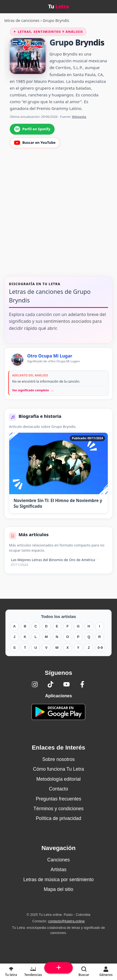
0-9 (100, 648)
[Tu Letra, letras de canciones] (11, 972)
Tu (58, 6)
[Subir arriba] (58, 968)
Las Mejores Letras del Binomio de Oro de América (54, 562)
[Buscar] (84, 972)
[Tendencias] (33, 972)
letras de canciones (22, 20)
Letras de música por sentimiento (58, 880)
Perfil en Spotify (32, 129)
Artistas (58, 870)
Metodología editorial (58, 779)
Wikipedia (79, 117)
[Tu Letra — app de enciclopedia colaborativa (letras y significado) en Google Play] (58, 712)
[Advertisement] (58, 216)
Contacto (58, 789)
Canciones (58, 860)
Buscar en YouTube (35, 143)
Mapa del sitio (58, 889)
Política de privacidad (58, 818)
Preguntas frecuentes (58, 799)
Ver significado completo (33, 390)
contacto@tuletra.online (66, 921)
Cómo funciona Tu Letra (59, 769)
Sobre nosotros (58, 759)
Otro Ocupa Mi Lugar (50, 356)
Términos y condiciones (58, 809)
